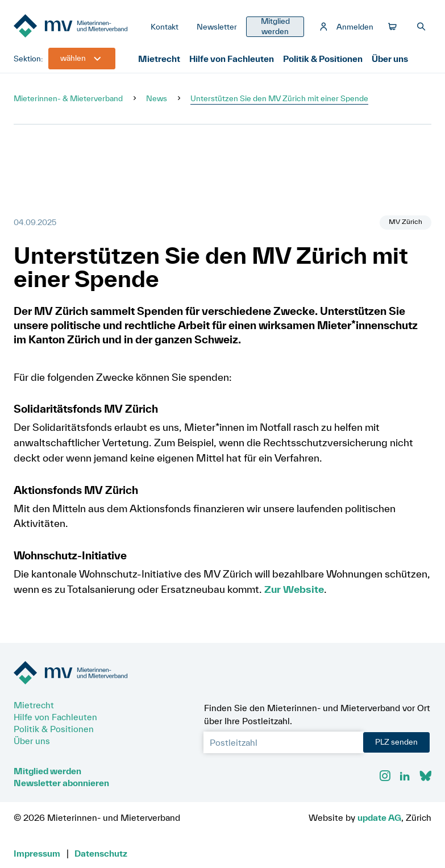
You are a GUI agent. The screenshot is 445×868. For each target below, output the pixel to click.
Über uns (390, 59)
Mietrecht (159, 59)
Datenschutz (101, 853)
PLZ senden (396, 742)
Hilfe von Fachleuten (232, 59)
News (157, 98)
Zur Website (294, 589)
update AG (379, 817)
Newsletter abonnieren (61, 783)
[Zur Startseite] (78, 27)
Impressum (37, 853)
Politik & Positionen (323, 59)
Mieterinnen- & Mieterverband (68, 98)
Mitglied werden (47, 771)
